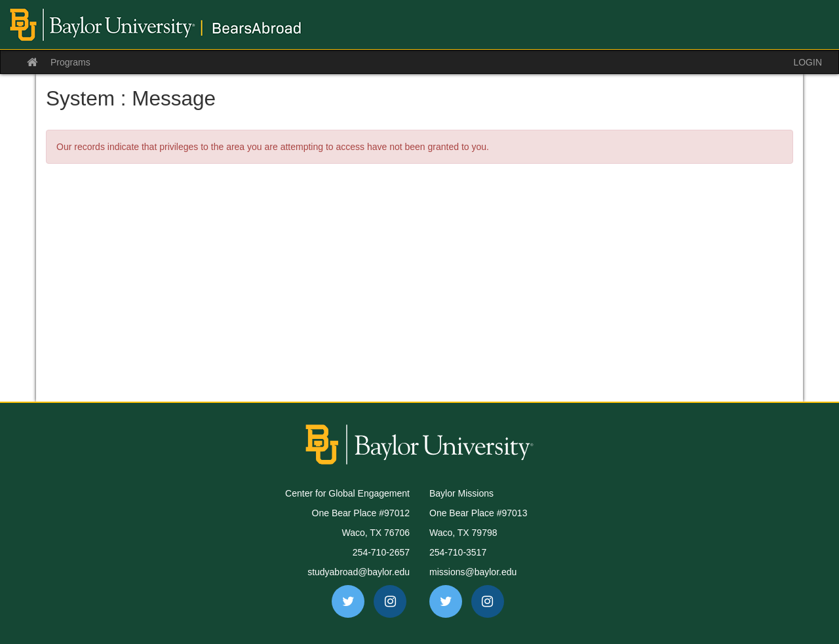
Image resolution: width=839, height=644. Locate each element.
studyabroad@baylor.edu (359, 572)
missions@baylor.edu (473, 572)
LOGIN (808, 62)
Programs (70, 62)
